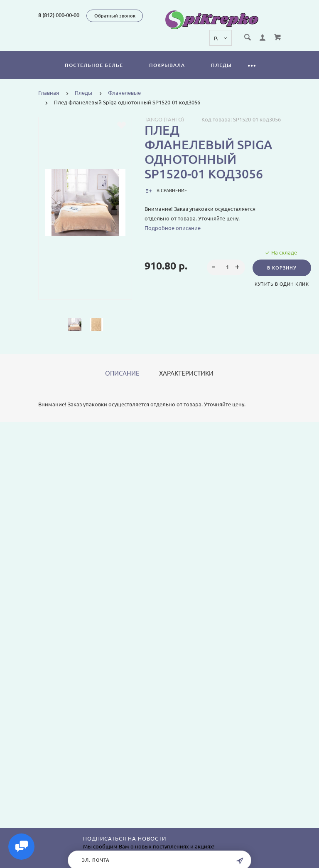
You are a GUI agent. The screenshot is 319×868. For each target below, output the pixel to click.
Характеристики (186, 373)
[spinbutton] (226, 267)
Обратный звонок (115, 16)
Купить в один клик (282, 284)
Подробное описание (173, 228)
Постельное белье (94, 65)
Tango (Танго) (164, 119)
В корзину (282, 268)
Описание (122, 373)
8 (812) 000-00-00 (59, 15)
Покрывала (167, 65)
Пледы (221, 65)
